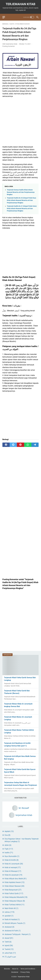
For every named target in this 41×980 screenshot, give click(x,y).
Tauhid (9, 949)
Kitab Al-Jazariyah (13, 875)
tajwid (9, 946)
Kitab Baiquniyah (13, 890)
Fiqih (9, 849)
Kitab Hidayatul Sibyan (15, 901)
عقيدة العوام (10, 957)
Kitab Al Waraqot (13, 871)
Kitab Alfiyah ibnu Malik (16, 879)
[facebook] (6, 445)
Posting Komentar (9, 46)
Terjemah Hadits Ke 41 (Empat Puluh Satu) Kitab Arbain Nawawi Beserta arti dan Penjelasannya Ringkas (22, 208)
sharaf (9, 938)
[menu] (5, 17)
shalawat (9, 927)
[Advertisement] (20, 122)
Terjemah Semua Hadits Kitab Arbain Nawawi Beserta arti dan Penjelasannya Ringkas (21, 192)
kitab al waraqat (13, 867)
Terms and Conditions (28, 969)
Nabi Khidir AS (11, 908)
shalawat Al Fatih (13, 931)
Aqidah (9, 831)
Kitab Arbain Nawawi (14, 886)
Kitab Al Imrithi (12, 860)
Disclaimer (15, 972)
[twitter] (13, 445)
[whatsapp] (28, 445)
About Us (15, 969)
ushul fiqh (10, 953)
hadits (9, 853)
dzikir (8, 845)
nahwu (10, 912)
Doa (7, 835)
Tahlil (8, 942)
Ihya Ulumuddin (12, 856)
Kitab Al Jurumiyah (14, 864)
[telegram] (35, 445)
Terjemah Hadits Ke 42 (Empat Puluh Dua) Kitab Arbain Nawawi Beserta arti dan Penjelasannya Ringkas (21, 200)
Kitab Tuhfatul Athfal (14, 905)
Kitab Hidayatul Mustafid (16, 897)
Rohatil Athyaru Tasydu (15, 923)
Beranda (7, 969)
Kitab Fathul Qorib (14, 893)
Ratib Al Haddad (12, 919)
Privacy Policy (25, 972)
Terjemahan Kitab (20, 4)
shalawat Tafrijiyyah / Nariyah (18, 934)
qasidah (9, 916)
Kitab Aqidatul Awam (15, 882)
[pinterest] (20, 445)
